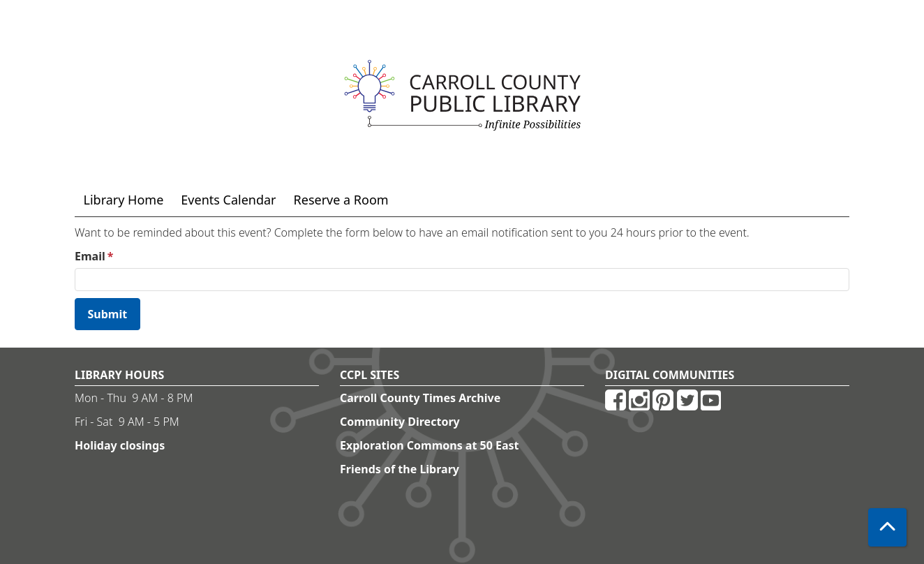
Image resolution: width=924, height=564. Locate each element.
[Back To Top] (887, 527)
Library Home (124, 200)
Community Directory (400, 422)
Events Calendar (228, 200)
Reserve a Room (341, 200)
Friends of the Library (400, 469)
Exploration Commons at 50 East (430, 445)
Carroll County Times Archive (420, 398)
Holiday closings (120, 445)
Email (90, 256)
